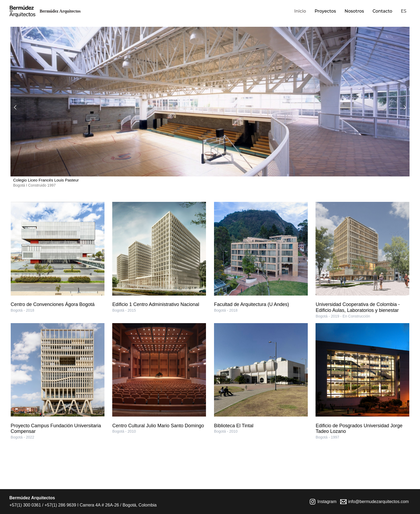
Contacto (382, 11)
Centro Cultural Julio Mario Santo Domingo (158, 426)
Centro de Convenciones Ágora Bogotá (53, 304)
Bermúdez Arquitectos (60, 11)
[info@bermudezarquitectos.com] (375, 502)
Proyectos (325, 11)
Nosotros (354, 11)
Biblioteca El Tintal (234, 426)
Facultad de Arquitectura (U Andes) (252, 304)
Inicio (300, 11)
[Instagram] (323, 502)
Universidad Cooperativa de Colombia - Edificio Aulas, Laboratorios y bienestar (358, 307)
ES (404, 11)
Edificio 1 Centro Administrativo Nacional (156, 304)
